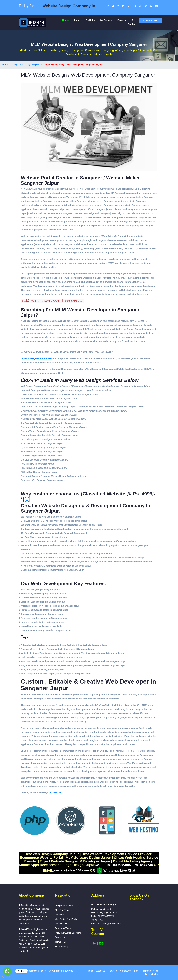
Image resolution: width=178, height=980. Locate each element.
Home (65, 20)
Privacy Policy (61, 946)
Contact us (56, 792)
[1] (27, 499)
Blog (134, 20)
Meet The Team (62, 910)
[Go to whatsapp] (7, 971)
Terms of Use (61, 942)
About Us (101, 971)
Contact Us (60, 937)
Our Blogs (60, 915)
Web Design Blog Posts (66, 919)
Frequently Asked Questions (68, 933)
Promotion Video (63, 928)
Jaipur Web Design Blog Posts (27, 65)
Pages (121, 20)
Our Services (61, 924)
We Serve (105, 20)
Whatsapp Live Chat (115, 871)
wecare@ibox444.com (72, 870)
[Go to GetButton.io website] (7, 977)
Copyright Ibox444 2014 (33, 971)
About (77, 20)
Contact (132, 24)
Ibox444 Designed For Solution (36, 358)
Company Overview (64, 906)
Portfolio (90, 20)
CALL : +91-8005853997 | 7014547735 (124, 865)
